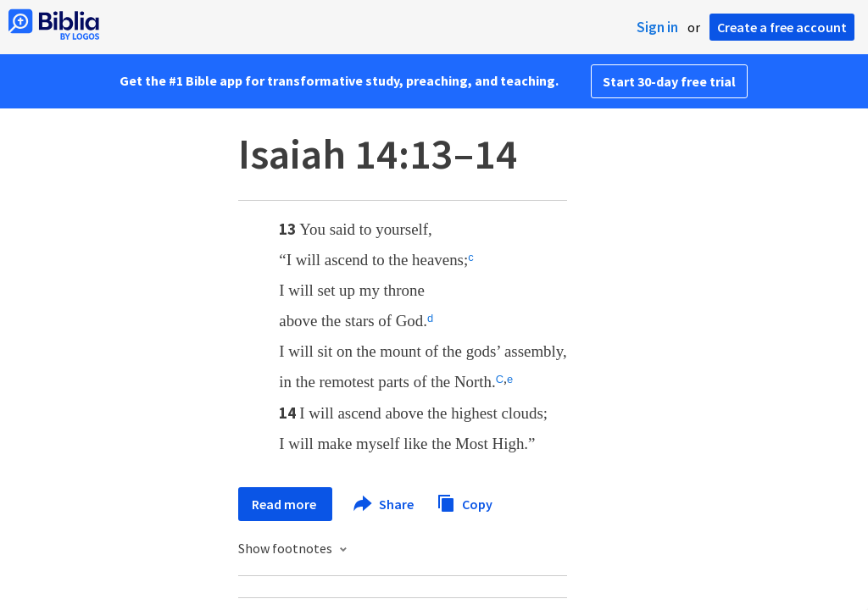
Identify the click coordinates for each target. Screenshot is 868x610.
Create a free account (782, 27)
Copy (465, 502)
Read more (285, 504)
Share (384, 504)
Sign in (657, 27)
